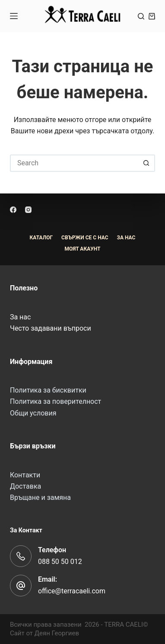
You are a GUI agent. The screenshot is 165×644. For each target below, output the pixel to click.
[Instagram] (28, 210)
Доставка (25, 486)
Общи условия (33, 413)
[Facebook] (13, 210)
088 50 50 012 (60, 562)
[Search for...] (74, 163)
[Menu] (14, 16)
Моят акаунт (82, 249)
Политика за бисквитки (48, 390)
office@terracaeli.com (72, 591)
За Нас (126, 238)
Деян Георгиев (57, 633)
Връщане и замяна (40, 497)
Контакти (25, 475)
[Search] (141, 16)
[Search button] (146, 163)
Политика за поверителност (56, 401)
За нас (20, 317)
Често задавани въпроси (51, 328)
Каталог (41, 238)
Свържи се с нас (85, 238)
